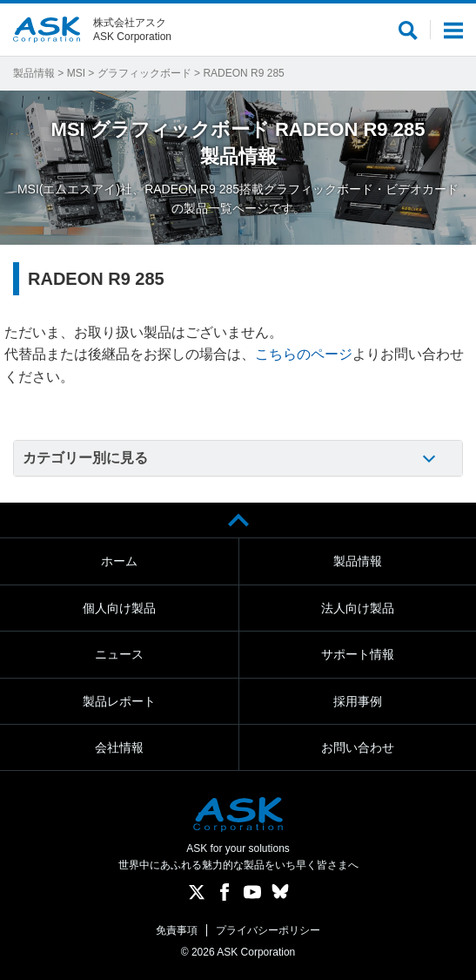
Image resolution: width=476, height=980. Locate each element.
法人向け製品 (358, 608)
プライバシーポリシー (268, 930)
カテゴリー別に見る (85, 458)
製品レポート (119, 701)
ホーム (119, 561)
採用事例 (358, 701)
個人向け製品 (119, 608)
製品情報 (34, 73)
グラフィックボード (144, 73)
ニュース (119, 654)
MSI (76, 73)
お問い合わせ (358, 747)
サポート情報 (358, 654)
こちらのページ (304, 354)
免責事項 (177, 930)
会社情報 (119, 747)
